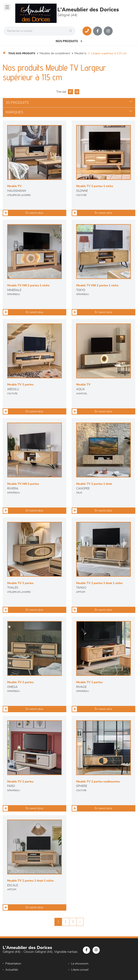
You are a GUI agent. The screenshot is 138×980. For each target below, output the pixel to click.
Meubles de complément (55, 53)
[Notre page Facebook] (98, 31)
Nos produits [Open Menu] (69, 41)
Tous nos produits (22, 54)
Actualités (12, 970)
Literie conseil (80, 970)
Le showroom (80, 964)
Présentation (13, 964)
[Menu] (7, 7)
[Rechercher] (72, 31)
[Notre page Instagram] (108, 31)
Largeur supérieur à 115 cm (109, 53)
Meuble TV (80, 53)
